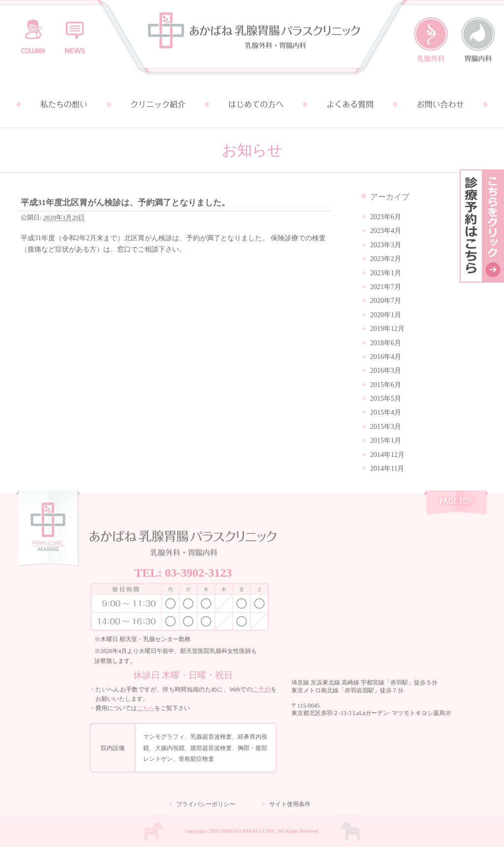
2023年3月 (386, 245)
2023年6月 (386, 217)
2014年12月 (387, 455)
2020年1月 (386, 315)
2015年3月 (386, 427)
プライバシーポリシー (206, 804)
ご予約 (262, 689)
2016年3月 (386, 371)
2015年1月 (386, 440)
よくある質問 (346, 104)
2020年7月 (386, 301)
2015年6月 (386, 385)
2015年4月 (386, 412)
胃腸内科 (478, 40)
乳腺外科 (431, 40)
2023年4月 (386, 231)
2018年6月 (386, 343)
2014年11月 (387, 469)
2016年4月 (386, 357)
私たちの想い (63, 104)
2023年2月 (386, 259)
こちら (146, 708)
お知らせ (75, 32)
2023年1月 (386, 273)
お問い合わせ (441, 104)
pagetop (456, 504)
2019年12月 (387, 329)
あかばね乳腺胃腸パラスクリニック (252, 41)
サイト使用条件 (290, 804)
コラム (33, 32)
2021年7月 (386, 287)
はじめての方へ (252, 104)
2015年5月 (386, 399)
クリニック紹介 (157, 104)
